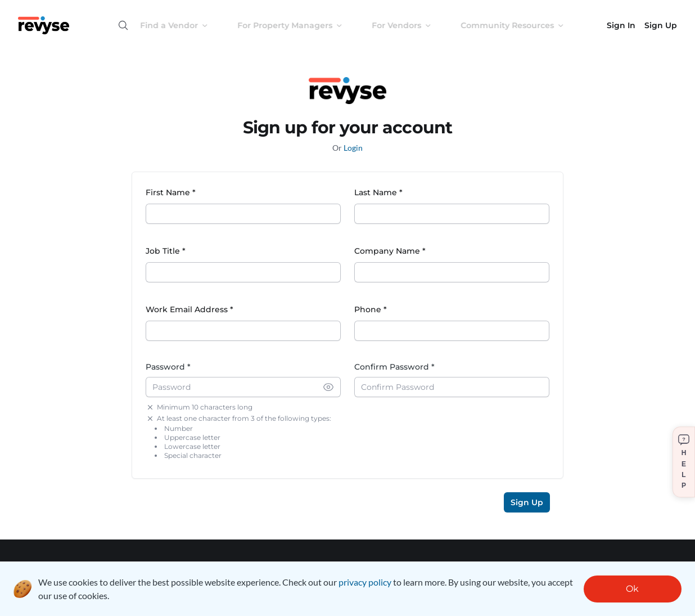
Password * (168, 367)
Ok (632, 589)
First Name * (171, 192)
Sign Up (661, 25)
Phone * (371, 309)
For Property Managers (299, 25)
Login (353, 148)
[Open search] (123, 25)
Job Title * (166, 251)
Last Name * (378, 192)
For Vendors (410, 25)
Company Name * (390, 251)
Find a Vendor (183, 25)
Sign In (621, 25)
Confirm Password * (394, 367)
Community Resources (521, 25)
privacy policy (365, 582)
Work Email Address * (189, 309)
